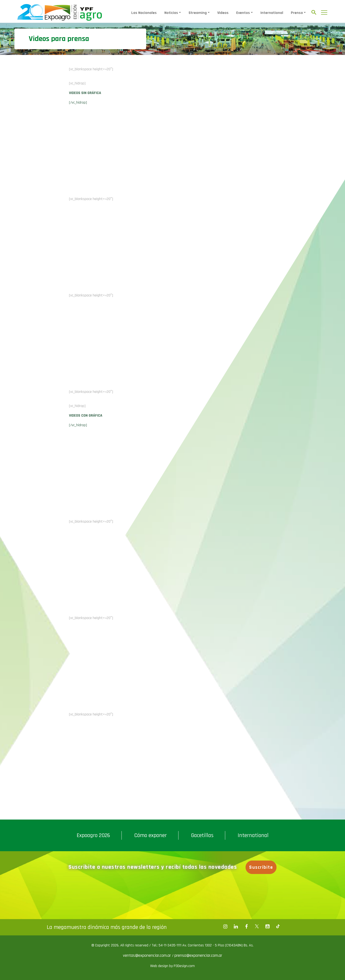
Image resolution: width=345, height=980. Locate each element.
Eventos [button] (243, 13)
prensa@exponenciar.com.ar (198, 955)
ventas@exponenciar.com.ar (147, 955)
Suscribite (261, 867)
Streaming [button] (198, 13)
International (272, 13)
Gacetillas (202, 835)
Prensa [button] (297, 13)
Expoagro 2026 (93, 835)
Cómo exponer (150, 835)
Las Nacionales (144, 13)
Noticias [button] (171, 13)
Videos (223, 13)
